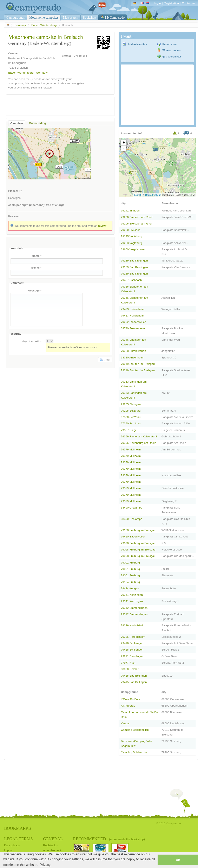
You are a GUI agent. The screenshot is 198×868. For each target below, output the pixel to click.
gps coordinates (172, 57)
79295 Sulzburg (131, 411)
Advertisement (52, 850)
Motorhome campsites (44, 17)
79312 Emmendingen (134, 608)
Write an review (172, 50)
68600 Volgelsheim (133, 249)
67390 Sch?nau (131, 417)
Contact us (189, 3)
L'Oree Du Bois (130, 699)
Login (157, 3)
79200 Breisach (131, 230)
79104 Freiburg (130, 582)
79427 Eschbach (131, 280)
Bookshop (89, 17)
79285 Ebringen (131, 404)
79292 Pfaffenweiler (133, 322)
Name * (37, 256)
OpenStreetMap (153, 195)
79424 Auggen (130, 588)
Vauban (126, 723)
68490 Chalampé (132, 508)
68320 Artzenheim (132, 358)
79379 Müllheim (131, 450)
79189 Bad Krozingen (134, 261)
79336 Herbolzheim (133, 625)
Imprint (8, 850)
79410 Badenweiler (133, 537)
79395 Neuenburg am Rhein (138, 443)
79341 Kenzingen (132, 595)
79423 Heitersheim (133, 309)
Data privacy (12, 845)
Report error (170, 44)
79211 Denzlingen (132, 656)
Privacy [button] (45, 865)
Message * (35, 291)
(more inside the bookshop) (127, 839)
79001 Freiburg (130, 563)
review (102, 226)
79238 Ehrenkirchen (133, 351)
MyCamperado (115, 17)
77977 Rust (128, 663)
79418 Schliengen (132, 643)
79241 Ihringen (130, 211)
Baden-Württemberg (44, 25)
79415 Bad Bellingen (134, 676)
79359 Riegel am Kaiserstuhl (139, 436)
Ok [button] (178, 860)
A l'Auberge (128, 706)
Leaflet (137, 195)
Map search (71, 17)
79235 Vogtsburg (131, 236)
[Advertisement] (57, 105)
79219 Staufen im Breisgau (138, 364)
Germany (20, 25)
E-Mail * (36, 268)
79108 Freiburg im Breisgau (138, 530)
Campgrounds (16, 17)
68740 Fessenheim (133, 328)
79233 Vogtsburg (131, 243)
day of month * (32, 341)
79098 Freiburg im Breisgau (138, 543)
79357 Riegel (129, 430)
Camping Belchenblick (135, 730)
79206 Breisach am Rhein (137, 217)
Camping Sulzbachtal (134, 752)
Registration (171, 3)
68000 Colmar (130, 669)
